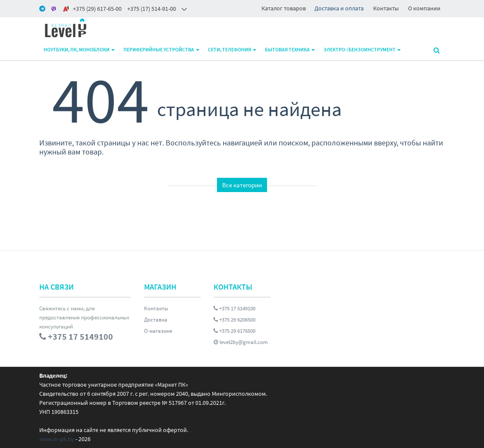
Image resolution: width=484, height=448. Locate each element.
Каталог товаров (284, 8)
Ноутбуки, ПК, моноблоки (79, 49)
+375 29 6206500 (234, 320)
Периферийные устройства (161, 49)
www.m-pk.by (57, 439)
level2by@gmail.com (241, 342)
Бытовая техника (290, 49)
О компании (424, 8)
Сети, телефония (232, 49)
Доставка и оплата (339, 8)
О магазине (158, 331)
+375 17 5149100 (234, 308)
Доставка (156, 320)
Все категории (242, 185)
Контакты (386, 8)
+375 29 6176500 (234, 331)
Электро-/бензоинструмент (362, 49)
